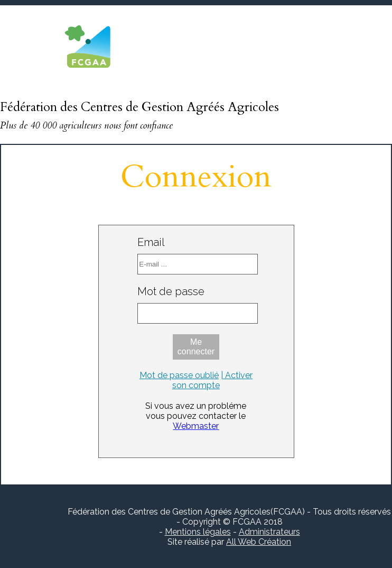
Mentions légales (198, 532)
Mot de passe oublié (179, 375)
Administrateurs (269, 532)
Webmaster (196, 426)
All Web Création (259, 542)
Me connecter (196, 347)
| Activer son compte (212, 380)
